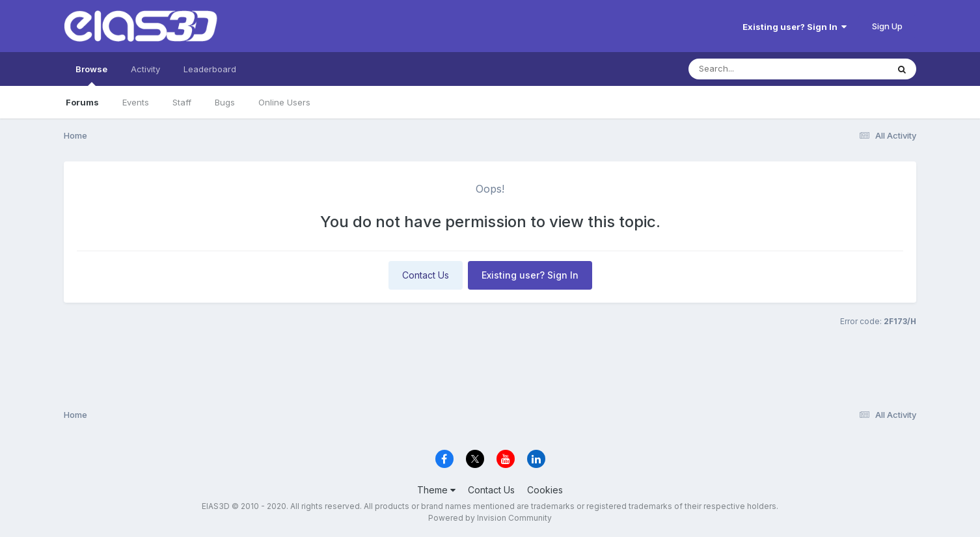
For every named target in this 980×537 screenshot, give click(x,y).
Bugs (225, 102)
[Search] (753, 69)
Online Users (284, 102)
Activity (145, 69)
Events (136, 102)
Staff (182, 102)
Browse (91, 75)
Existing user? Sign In (795, 27)
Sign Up (887, 26)
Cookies (545, 490)
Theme (436, 490)
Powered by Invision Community (490, 518)
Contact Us (426, 275)
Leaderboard (210, 69)
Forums (82, 102)
